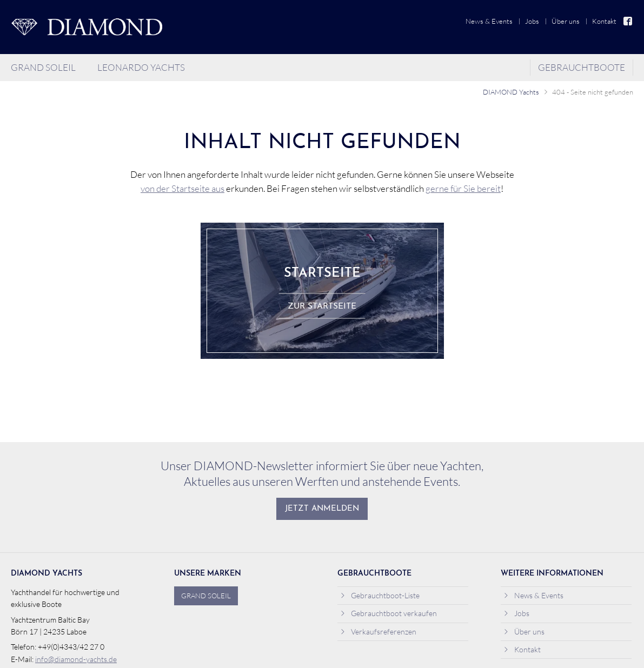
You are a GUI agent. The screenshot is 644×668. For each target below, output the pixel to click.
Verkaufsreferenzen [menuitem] (378, 632)
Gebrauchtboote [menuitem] (582, 67)
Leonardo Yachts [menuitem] (141, 67)
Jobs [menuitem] (532, 21)
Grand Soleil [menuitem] (43, 67)
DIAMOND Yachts (511, 92)
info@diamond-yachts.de (76, 659)
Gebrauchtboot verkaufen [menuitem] (389, 613)
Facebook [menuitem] (628, 21)
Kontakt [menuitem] (604, 21)
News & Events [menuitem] (489, 21)
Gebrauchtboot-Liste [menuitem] (380, 595)
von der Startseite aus (182, 188)
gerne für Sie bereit (463, 188)
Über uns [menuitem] (566, 21)
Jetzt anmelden (322, 509)
